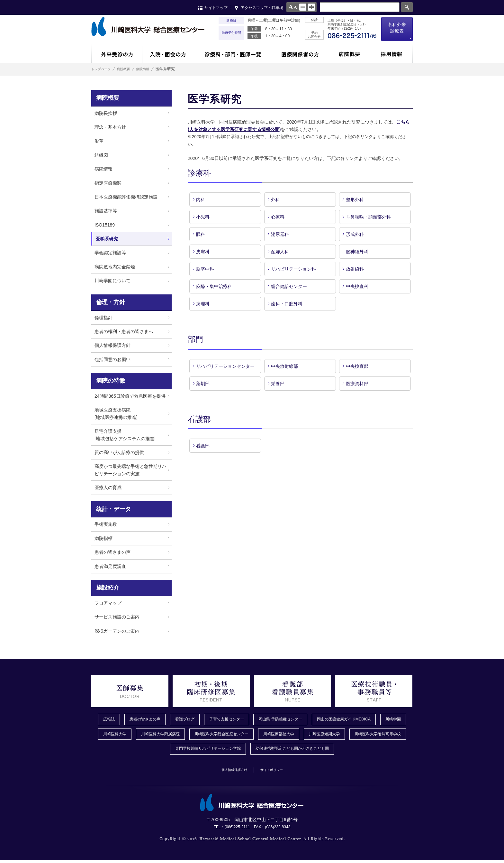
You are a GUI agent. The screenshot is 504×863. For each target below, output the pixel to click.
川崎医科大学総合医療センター (268, 735)
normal (303, 7)
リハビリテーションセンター (225, 366)
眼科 (201, 234)
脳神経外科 (357, 252)
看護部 (203, 446)
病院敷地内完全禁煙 (115, 267)
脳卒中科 (205, 269)
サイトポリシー (277, 772)
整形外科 (355, 200)
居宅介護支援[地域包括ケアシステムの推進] (125, 435)
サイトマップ (216, 8)
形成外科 (355, 234)
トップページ (103, 69)
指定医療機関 (108, 183)
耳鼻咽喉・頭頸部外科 (368, 217)
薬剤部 (203, 384)
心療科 (278, 217)
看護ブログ (193, 720)
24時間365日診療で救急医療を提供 (130, 396)
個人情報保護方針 (113, 345)
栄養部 (278, 384)
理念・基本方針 (110, 127)
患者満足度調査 (110, 566)
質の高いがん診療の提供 (119, 452)
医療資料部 (357, 384)
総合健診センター (289, 286)
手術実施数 (106, 524)
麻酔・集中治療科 (214, 286)
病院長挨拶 (106, 113)
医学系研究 (107, 239)
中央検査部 (357, 366)
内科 (201, 200)
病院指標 (104, 538)
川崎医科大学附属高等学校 (156, 751)
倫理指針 (104, 318)
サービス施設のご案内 (117, 617)
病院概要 (131, 69)
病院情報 (156, 69)
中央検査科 (357, 286)
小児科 (205, 217)
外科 (275, 200)
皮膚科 (203, 252)
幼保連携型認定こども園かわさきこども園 (332, 751)
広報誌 (109, 720)
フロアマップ (108, 603)
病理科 (203, 304)
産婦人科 (280, 252)
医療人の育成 (108, 487)
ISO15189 (105, 225)
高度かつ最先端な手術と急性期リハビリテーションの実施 (130, 470)
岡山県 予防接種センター (299, 720)
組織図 (101, 155)
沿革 (99, 141)
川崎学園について (113, 281)
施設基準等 (106, 211)
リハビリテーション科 (293, 269)
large (311, 7)
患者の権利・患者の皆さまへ (124, 331)
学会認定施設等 (110, 253)
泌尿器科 (280, 234)
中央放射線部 (284, 366)
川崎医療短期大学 (383, 735)
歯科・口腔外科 (287, 304)
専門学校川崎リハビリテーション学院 (236, 751)
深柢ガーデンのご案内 (117, 631)
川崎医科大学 (149, 735)
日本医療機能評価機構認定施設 (126, 197)
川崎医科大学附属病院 (200, 735)
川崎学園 (112, 735)
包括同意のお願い (113, 359)
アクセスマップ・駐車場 (262, 8)
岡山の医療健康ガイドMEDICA (370, 720)
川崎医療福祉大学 (333, 735)
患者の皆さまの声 (113, 552)
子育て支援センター (239, 720)
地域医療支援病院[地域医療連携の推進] (116, 413)
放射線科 (355, 269)
